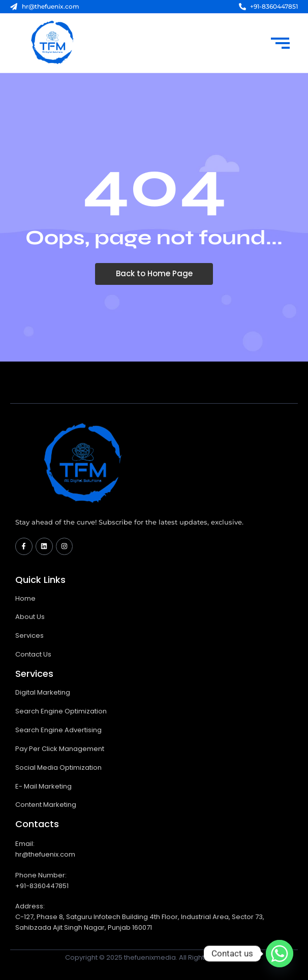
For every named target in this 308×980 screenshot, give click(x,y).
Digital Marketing (43, 692)
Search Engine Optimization (61, 711)
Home (25, 598)
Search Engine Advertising (58, 730)
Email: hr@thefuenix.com (45, 849)
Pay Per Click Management (60, 749)
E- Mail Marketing (43, 786)
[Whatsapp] (280, 954)
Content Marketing (46, 805)
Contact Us (33, 654)
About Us (30, 617)
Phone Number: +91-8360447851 (42, 880)
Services (29, 635)
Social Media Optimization (58, 767)
